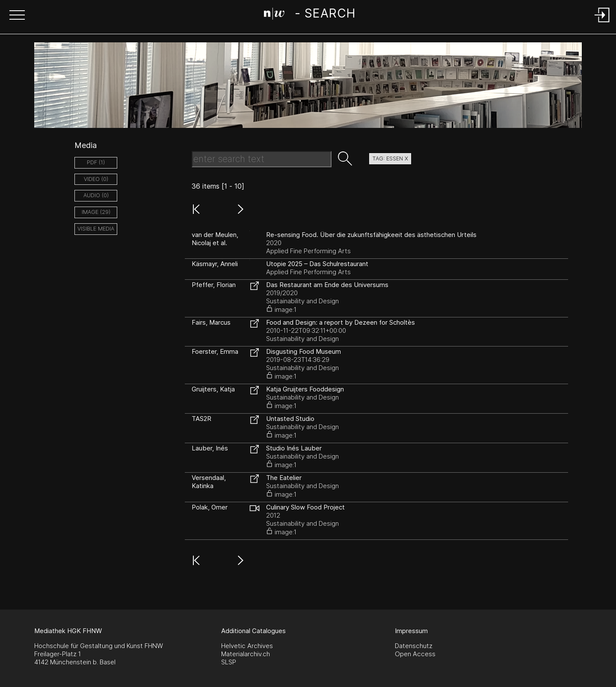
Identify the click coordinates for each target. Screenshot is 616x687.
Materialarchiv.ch (246, 654)
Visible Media (96, 229)
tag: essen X (390, 158)
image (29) (96, 212)
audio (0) (96, 195)
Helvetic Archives (247, 646)
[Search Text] (262, 159)
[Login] (602, 23)
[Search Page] (309, 15)
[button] (17, 16)
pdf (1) (96, 162)
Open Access (415, 654)
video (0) (96, 179)
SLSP (229, 662)
